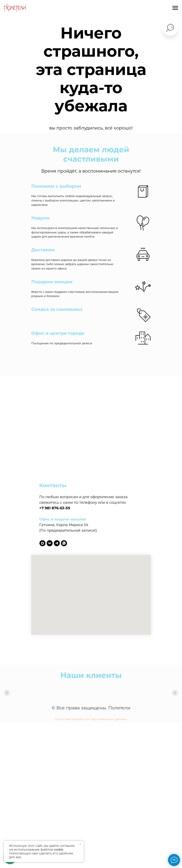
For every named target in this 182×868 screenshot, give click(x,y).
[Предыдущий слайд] (7, 693)
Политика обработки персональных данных (91, 719)
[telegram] (57, 543)
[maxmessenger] (42, 543)
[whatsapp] (64, 543)
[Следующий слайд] (175, 693)
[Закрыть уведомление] (81, 844)
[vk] (50, 543)
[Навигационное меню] (175, 8)
